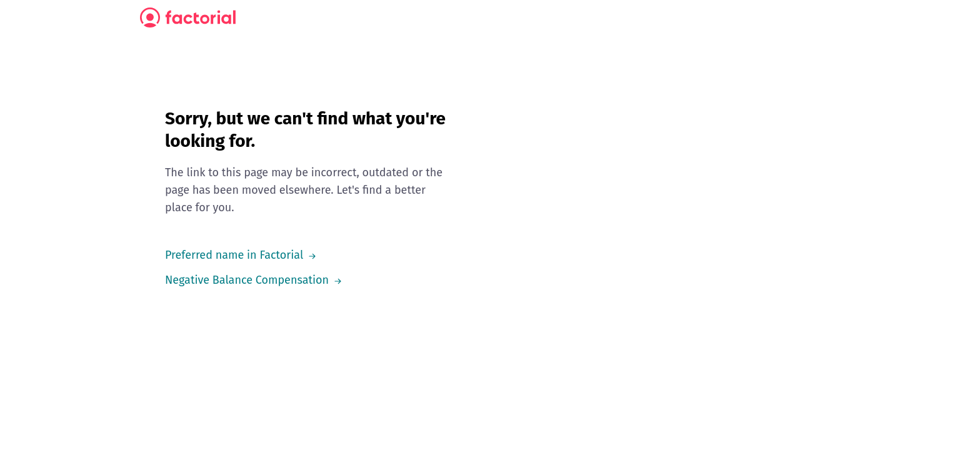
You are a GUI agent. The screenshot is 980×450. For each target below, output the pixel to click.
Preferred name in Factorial (233, 255)
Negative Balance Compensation (247, 280)
